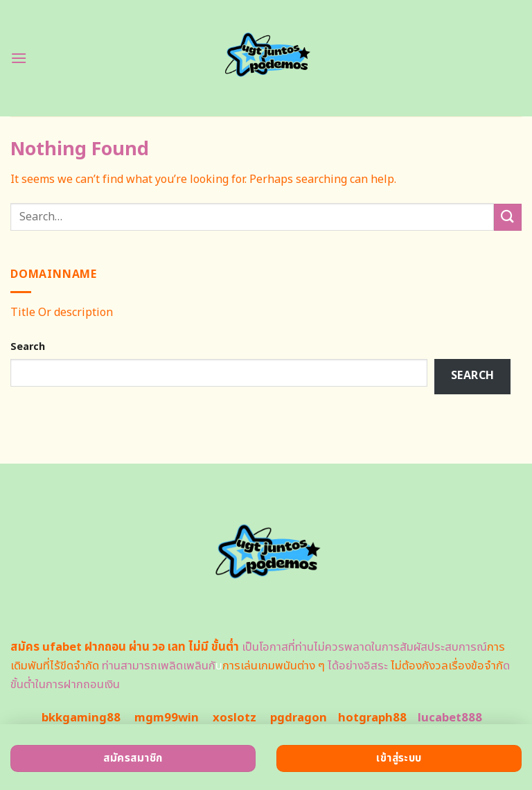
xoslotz (234, 718)
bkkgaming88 (81, 718)
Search (28, 347)
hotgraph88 (372, 718)
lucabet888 (450, 718)
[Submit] (508, 217)
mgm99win (167, 718)
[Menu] (19, 58)
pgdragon (299, 718)
